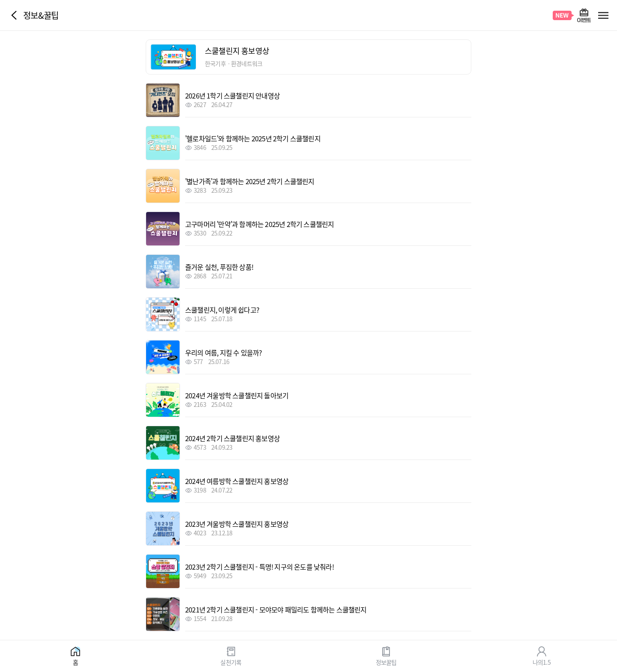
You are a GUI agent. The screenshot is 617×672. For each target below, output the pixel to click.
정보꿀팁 (386, 662)
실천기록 (231, 662)
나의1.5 (542, 662)
